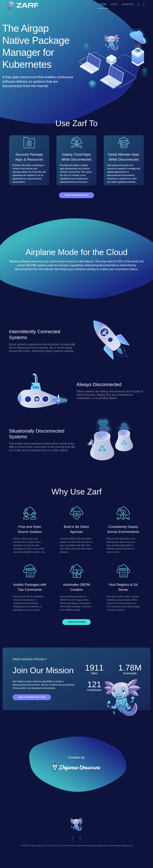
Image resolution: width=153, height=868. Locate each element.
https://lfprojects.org (125, 846)
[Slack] (139, 4)
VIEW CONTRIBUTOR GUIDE (32, 697)
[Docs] (114, 4)
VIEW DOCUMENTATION (76, 195)
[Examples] (128, 4)
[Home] (103, 4)
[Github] (144, 4)
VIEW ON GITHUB (76, 622)
